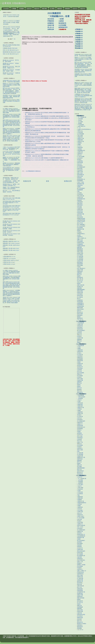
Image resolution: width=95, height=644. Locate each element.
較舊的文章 (68, 181)
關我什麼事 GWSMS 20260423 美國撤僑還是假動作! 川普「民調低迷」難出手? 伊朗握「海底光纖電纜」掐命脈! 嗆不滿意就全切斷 (83, 90)
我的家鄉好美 (62, 23)
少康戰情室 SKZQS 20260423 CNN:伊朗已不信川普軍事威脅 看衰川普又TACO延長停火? (83, 96)
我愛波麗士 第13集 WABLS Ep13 (11, 250)
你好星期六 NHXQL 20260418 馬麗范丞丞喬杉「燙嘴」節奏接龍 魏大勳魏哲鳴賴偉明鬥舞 (11, 97)
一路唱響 (61, 19)
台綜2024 (29, 9)
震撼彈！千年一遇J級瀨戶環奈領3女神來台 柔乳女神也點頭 (11, 188)
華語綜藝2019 (79, 46)
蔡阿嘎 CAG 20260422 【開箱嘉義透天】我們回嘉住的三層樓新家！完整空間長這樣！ (11, 164)
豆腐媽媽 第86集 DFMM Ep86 (10, 48)
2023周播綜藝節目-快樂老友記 (33, 171)
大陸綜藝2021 (79, 40)
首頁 (47, 181)
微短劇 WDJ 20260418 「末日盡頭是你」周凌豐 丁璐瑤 (11, 70)
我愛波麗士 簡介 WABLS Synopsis (11, 243)
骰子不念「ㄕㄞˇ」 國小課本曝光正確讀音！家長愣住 (11, 191)
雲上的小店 (51, 27)
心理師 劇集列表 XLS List (9, 257)
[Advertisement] (35, 22)
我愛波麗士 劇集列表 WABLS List (11, 241)
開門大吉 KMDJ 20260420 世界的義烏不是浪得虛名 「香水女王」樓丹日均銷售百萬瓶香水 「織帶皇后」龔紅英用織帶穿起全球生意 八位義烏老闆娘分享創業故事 (11, 91)
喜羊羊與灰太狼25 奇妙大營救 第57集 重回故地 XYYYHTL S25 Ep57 (12, 214)
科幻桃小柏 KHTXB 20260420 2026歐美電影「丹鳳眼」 (11, 228)
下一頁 (14, 39)
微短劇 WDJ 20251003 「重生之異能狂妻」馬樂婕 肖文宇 (11, 67)
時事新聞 (67, 9)
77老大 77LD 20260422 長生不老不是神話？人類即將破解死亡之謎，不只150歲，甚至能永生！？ (11, 148)
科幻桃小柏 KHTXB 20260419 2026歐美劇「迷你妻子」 (11, 231)
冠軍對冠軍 (51, 29)
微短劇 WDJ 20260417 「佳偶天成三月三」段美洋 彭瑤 (11, 74)
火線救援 (61, 21)
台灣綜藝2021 (79, 38)
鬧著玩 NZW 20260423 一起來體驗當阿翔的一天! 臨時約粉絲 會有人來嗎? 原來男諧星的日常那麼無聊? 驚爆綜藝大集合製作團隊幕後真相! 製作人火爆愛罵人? (11, 131)
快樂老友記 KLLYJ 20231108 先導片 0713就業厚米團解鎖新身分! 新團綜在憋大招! (47, 160)
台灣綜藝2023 (79, 29)
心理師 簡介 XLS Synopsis (9, 258)
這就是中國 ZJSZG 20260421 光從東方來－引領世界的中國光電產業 (11, 81)
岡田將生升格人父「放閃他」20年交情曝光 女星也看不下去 (11, 185)
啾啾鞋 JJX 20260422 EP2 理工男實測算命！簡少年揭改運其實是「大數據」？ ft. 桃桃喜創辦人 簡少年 (12, 159)
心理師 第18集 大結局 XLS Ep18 (11, 260)
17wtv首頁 (6, 9)
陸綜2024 (37, 9)
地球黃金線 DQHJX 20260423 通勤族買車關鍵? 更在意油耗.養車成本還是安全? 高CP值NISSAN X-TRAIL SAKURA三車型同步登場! (83, 101)
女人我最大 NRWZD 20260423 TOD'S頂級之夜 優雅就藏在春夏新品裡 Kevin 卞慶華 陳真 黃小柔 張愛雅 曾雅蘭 (11, 111)
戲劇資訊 (60, 9)
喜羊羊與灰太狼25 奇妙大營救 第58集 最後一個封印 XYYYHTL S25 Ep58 (12, 210)
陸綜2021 (83, 9)
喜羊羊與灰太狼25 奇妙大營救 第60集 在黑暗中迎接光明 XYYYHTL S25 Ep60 (12, 203)
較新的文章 (27, 181)
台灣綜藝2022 (79, 34)
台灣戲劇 (14, 9)
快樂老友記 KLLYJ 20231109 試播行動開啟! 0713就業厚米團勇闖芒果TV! (44, 158)
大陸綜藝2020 (79, 44)
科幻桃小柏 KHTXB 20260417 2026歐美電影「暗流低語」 (11, 234)
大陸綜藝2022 (79, 36)
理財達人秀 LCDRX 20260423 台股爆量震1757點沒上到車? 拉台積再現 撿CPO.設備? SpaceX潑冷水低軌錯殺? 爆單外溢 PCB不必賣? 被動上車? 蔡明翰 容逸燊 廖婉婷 (11, 138)
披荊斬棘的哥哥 (63, 27)
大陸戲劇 (21, 9)
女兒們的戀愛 (62, 25)
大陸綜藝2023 (79, 31)
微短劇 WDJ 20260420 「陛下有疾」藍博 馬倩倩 (11, 61)
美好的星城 (51, 19)
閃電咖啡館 (51, 21)
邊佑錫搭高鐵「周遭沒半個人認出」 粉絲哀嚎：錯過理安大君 (11, 178)
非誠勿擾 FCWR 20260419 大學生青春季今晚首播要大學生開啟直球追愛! (11, 101)
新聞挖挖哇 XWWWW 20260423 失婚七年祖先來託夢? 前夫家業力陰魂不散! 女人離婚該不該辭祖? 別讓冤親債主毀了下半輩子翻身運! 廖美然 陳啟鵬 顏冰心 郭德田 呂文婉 (83, 107)
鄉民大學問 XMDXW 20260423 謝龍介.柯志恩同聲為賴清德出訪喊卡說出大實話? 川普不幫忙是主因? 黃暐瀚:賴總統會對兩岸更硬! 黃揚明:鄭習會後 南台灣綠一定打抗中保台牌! (12, 123)
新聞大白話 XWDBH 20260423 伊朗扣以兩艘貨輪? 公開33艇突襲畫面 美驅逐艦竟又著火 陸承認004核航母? (12, 116)
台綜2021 (75, 9)
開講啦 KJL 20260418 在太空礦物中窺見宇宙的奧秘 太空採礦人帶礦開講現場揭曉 (11, 85)
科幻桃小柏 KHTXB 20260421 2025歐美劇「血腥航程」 (11, 225)
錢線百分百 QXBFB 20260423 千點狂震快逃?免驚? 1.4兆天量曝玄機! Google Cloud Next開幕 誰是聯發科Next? (83, 85)
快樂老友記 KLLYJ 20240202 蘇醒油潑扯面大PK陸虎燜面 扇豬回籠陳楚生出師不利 (47, 116)
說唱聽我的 (51, 23)
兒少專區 (52, 9)
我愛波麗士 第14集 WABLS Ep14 (11, 248)
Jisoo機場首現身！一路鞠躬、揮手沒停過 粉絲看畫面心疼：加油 (11, 182)
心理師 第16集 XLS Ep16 (9, 264)
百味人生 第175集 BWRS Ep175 (11, 50)
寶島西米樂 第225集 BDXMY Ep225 (12, 52)
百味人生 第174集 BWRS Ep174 (11, 54)
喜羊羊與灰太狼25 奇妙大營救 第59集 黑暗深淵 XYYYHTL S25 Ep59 (12, 206)
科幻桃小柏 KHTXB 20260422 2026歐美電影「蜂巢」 (11, 222)
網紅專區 (45, 9)
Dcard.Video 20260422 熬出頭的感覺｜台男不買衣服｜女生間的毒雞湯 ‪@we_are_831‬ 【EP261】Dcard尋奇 (11, 154)
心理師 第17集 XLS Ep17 (9, 262)
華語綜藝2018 (79, 48)
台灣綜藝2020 (79, 42)
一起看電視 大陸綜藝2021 (13, 3)
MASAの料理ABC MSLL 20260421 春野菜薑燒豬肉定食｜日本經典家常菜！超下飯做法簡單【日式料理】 (11, 170)
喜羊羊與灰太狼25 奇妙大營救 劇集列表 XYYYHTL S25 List (12, 199)
